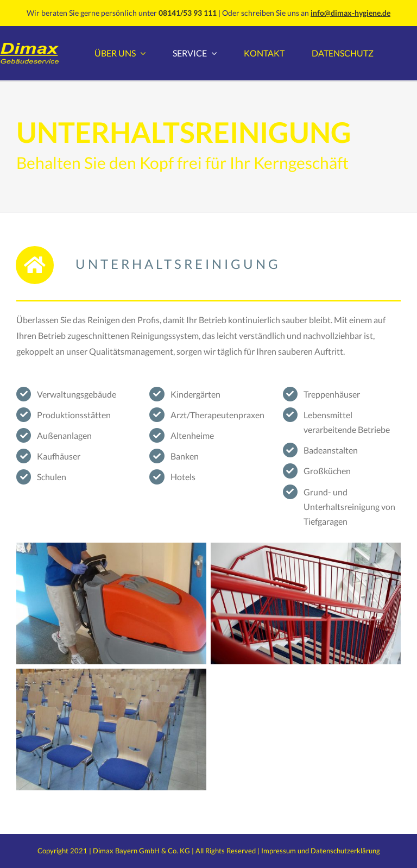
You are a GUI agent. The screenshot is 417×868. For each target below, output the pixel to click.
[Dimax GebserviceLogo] (29, 47)
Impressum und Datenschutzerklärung (321, 851)
